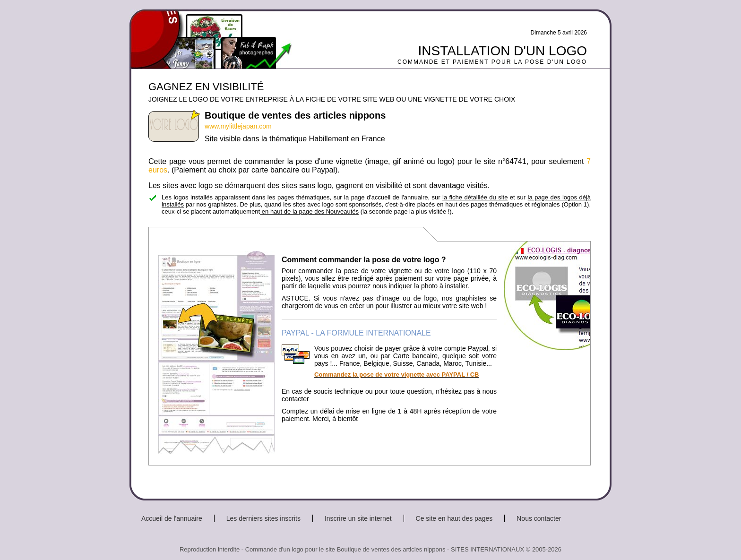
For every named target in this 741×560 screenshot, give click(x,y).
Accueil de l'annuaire (172, 518)
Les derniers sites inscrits (263, 518)
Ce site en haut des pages (454, 518)
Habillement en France (347, 139)
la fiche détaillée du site (475, 197)
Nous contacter (539, 518)
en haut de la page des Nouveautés (309, 211)
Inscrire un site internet (358, 518)
